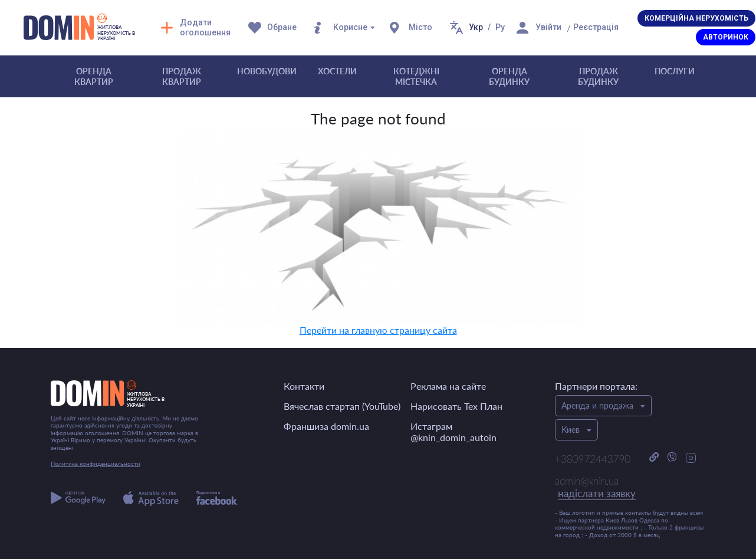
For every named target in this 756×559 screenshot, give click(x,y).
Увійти (548, 27)
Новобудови (267, 71)
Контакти (304, 386)
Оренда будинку (509, 76)
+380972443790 (593, 459)
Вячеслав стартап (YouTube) (342, 406)
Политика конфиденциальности (96, 463)
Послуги (675, 71)
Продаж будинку (598, 76)
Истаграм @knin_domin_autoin (453, 432)
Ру (500, 27)
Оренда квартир (94, 76)
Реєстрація (596, 27)
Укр (476, 27)
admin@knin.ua (595, 488)
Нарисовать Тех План (456, 406)
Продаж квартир (182, 76)
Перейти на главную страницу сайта (378, 330)
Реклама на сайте (448, 386)
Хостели (337, 71)
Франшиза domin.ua (326, 426)
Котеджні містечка (416, 76)
